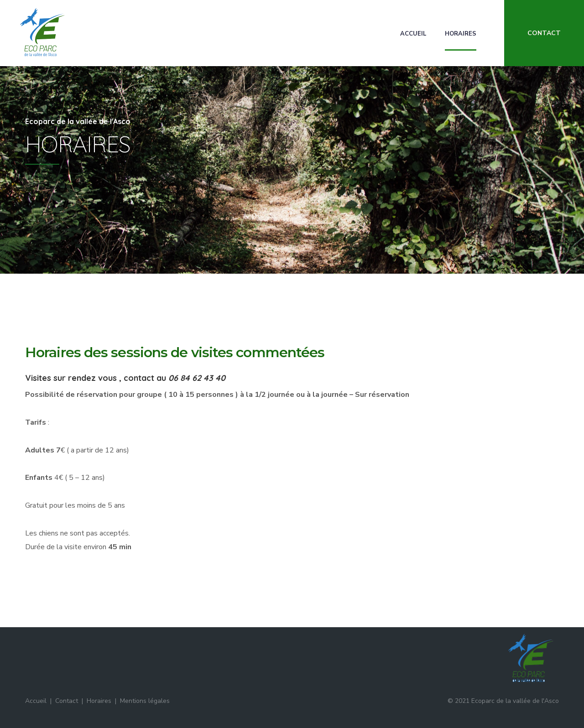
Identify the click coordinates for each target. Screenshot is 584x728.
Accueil (413, 34)
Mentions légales (145, 701)
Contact (67, 701)
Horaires (461, 34)
